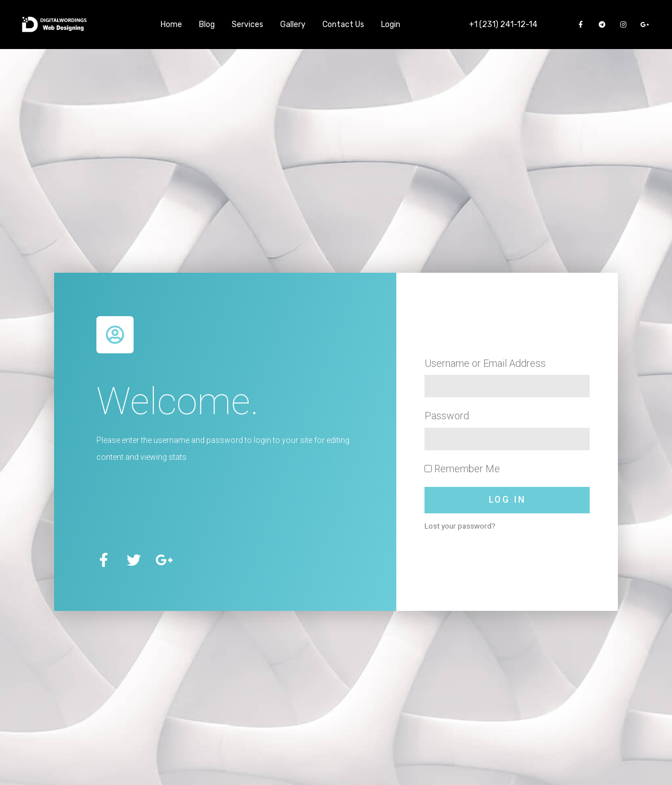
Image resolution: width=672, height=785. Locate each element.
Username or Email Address (485, 363)
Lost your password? (460, 526)
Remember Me (462, 469)
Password (447, 416)
